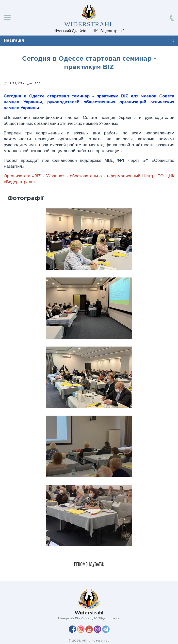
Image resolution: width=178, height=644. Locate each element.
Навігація (14, 41)
